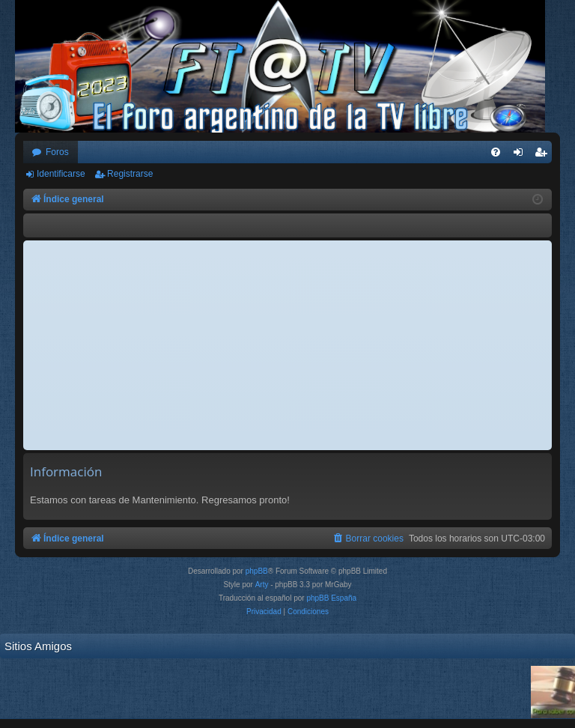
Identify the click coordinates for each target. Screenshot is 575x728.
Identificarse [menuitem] (521, 155)
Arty (262, 585)
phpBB (257, 571)
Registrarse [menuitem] (544, 155)
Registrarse (130, 174)
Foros (57, 152)
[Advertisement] (287, 345)
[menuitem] (496, 152)
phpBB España (331, 598)
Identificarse (61, 174)
